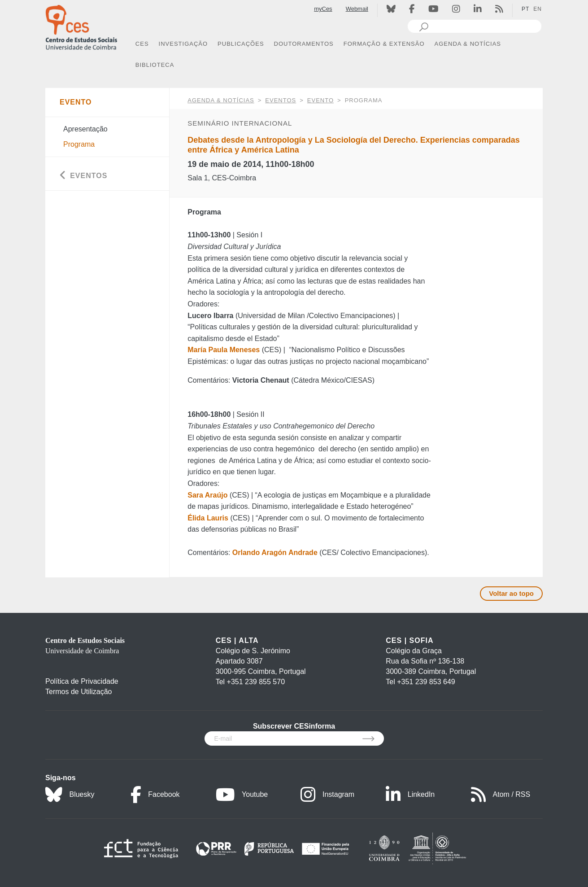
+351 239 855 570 (256, 682)
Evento (320, 100)
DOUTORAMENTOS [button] (304, 44)
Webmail (357, 9)
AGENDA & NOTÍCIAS (221, 100)
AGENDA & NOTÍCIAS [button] (468, 44)
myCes (323, 9)
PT (525, 9)
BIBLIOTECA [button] (155, 65)
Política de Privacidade (82, 681)
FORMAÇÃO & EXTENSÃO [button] (384, 44)
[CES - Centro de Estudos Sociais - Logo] (81, 26)
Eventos (281, 100)
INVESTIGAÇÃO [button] (183, 44)
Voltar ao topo (511, 593)
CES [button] (142, 44)
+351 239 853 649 (426, 682)
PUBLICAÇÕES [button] (241, 44)
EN (538, 9)
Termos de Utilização (79, 692)
